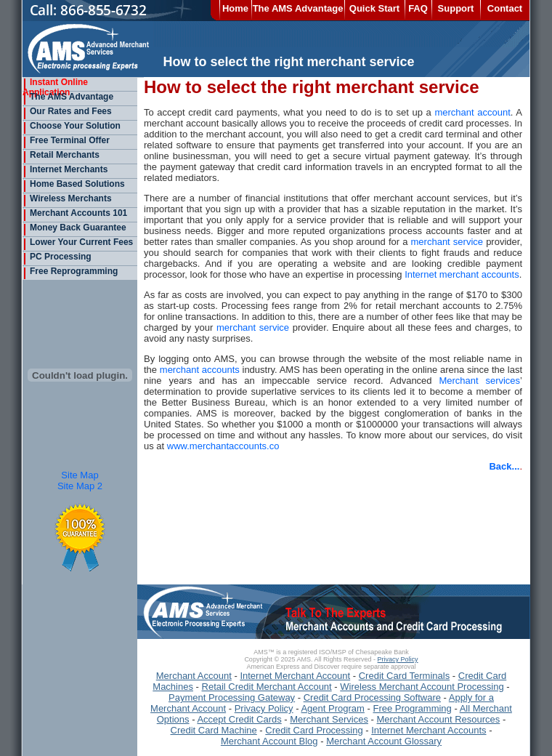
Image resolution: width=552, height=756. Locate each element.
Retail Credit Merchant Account (267, 687)
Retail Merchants (61, 155)
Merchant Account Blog (269, 741)
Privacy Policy (398, 659)
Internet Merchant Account (295, 676)
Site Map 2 (80, 486)
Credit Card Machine (214, 730)
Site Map (80, 475)
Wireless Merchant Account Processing (422, 687)
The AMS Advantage (298, 8)
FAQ (418, 8)
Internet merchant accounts (462, 274)
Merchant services (479, 381)
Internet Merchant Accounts (429, 730)
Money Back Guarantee (74, 228)
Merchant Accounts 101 (75, 213)
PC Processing (57, 257)
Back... (504, 466)
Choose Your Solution (72, 126)
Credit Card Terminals (404, 676)
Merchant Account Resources (439, 719)
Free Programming (412, 708)
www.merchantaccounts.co (223, 446)
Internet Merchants (65, 169)
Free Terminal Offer (66, 140)
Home (235, 8)
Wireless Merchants (67, 198)
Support (456, 8)
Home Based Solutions (74, 184)
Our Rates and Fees (67, 111)
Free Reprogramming (70, 271)
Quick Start (374, 8)
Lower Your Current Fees (78, 242)
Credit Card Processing (314, 730)
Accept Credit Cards (239, 719)
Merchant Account (194, 676)
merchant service (447, 242)
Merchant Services (329, 719)
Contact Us (505, 12)
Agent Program (332, 708)
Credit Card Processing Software (372, 697)
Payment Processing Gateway (232, 697)
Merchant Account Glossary (384, 741)
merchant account (472, 112)
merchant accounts (200, 370)
